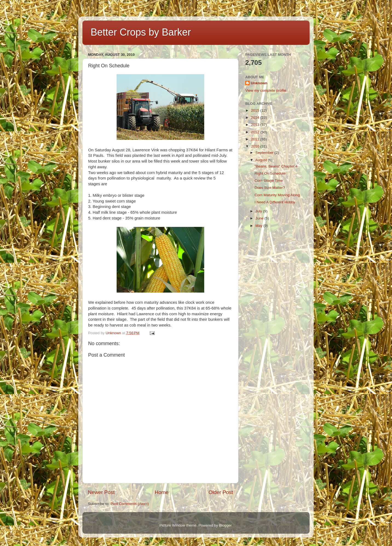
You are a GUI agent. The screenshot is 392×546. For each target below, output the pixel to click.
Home (162, 492)
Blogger (225, 525)
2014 (256, 118)
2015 (256, 110)
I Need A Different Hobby (275, 202)
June (260, 218)
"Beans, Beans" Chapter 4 (276, 166)
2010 (256, 146)
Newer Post (101, 492)
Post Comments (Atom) (130, 504)
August (262, 160)
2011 (256, 139)
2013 (256, 125)
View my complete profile (266, 90)
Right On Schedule (270, 173)
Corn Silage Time (269, 180)
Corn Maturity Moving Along (277, 195)
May (259, 226)
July (259, 211)
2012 (256, 132)
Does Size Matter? (270, 188)
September (265, 153)
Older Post (221, 492)
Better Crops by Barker (141, 32)
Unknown (259, 83)
